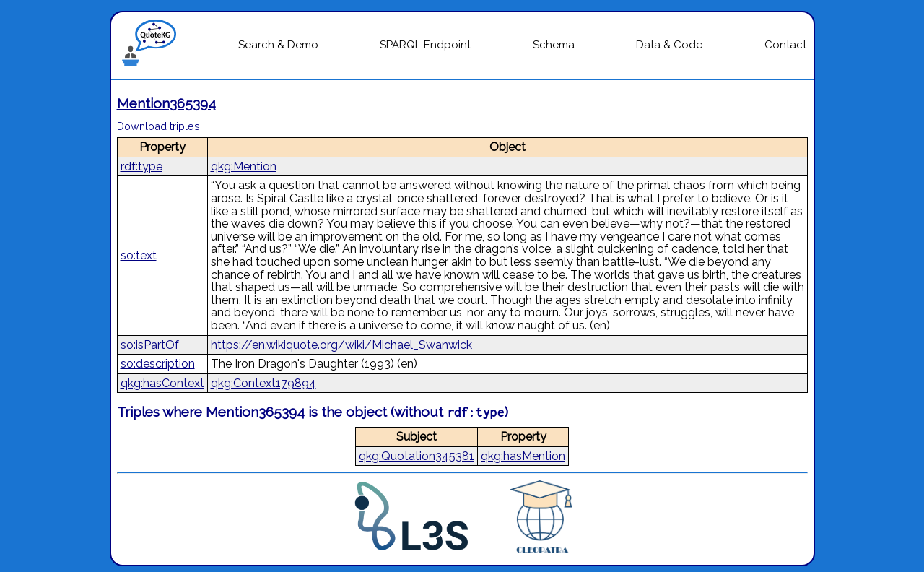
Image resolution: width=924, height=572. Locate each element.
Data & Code (669, 45)
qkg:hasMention (523, 456)
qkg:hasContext (162, 383)
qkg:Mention (244, 166)
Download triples (158, 126)
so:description (158, 364)
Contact (785, 45)
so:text (139, 255)
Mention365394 (166, 103)
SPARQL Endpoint (425, 45)
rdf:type (141, 166)
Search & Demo (278, 45)
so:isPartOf (150, 345)
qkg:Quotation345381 (417, 456)
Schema (554, 45)
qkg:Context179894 (263, 383)
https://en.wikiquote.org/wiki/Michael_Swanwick (341, 345)
